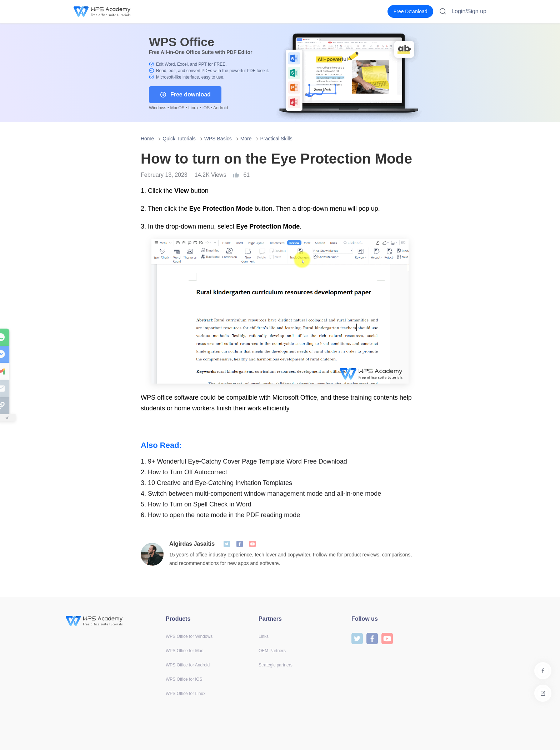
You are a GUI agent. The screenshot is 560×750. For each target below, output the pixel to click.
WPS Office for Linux (186, 694)
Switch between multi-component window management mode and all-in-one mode (261, 494)
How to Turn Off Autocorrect (184, 472)
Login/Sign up (469, 11)
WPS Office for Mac (184, 651)
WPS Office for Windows (189, 636)
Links (264, 636)
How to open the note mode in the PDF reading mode (220, 515)
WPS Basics (218, 139)
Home (147, 139)
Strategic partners (276, 665)
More (246, 139)
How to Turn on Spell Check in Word (196, 504)
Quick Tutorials (179, 139)
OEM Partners (272, 651)
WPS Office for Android (188, 665)
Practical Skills (276, 139)
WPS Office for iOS (184, 679)
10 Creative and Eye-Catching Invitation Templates (216, 483)
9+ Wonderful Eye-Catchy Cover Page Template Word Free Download (244, 461)
